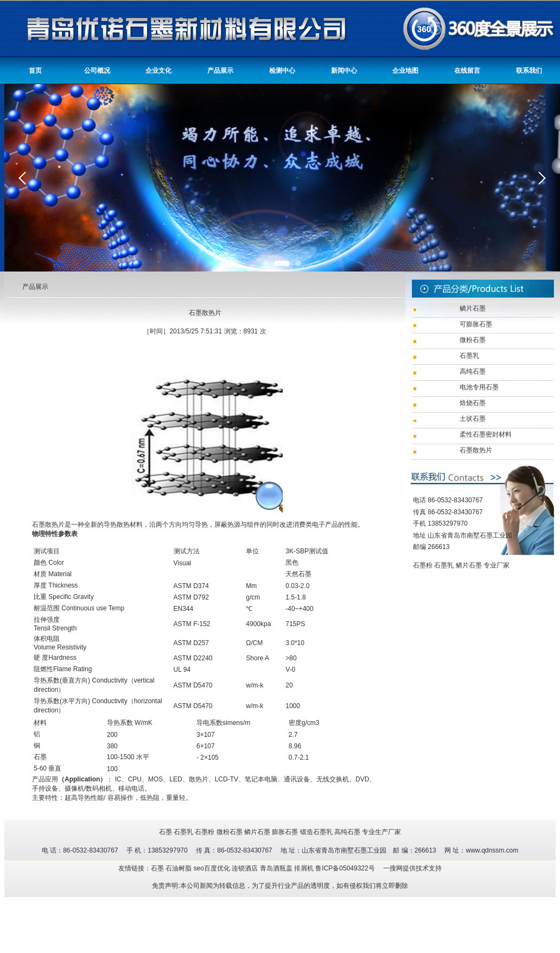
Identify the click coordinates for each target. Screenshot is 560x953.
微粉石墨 (230, 832)
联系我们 (529, 71)
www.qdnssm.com (492, 850)
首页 (35, 71)
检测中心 (282, 71)
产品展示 (220, 71)
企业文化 (158, 71)
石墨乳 (444, 565)
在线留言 (467, 71)
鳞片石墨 (469, 565)
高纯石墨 (347, 832)
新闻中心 (344, 71)
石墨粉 (423, 565)
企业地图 (405, 71)
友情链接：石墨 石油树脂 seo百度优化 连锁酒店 (189, 868)
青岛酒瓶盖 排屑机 (288, 868)
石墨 (166, 832)
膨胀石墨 (285, 832)
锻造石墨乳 (316, 832)
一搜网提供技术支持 (412, 868)
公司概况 (97, 71)
